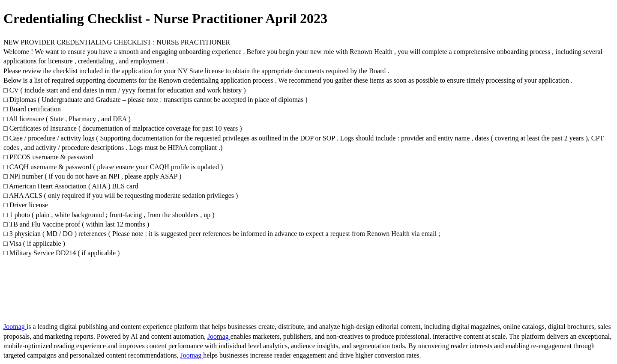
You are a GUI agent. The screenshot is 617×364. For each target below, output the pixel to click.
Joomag (15, 327)
